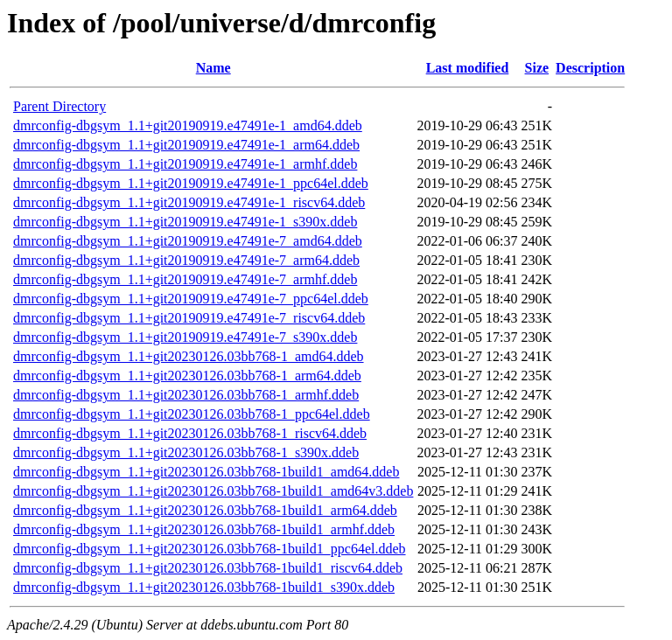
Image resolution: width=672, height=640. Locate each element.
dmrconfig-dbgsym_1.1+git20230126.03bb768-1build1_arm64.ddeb (205, 510)
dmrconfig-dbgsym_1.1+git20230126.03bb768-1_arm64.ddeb (187, 376)
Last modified (468, 68)
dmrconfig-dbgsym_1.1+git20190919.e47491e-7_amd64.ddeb (188, 241)
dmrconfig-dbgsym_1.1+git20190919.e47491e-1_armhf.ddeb (185, 164)
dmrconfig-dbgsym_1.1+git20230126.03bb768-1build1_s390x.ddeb (204, 587)
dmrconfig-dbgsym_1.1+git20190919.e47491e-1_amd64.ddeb (188, 125)
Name (213, 68)
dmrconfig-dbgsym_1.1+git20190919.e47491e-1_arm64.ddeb (186, 145)
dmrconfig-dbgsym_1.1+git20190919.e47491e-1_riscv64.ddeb (189, 202)
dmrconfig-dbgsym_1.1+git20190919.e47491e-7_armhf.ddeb (185, 279)
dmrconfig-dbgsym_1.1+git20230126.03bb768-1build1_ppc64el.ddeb (210, 549)
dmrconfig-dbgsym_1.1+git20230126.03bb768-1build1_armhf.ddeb (204, 529)
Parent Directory (59, 106)
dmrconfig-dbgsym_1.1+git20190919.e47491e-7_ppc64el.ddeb (191, 299)
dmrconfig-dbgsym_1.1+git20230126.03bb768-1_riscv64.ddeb (190, 433)
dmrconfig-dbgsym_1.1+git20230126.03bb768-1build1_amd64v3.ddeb (213, 491)
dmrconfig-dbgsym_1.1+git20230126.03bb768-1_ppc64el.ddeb (192, 414)
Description (590, 68)
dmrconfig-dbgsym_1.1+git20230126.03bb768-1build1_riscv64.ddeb (208, 568)
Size (537, 68)
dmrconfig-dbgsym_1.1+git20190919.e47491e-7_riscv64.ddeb (189, 318)
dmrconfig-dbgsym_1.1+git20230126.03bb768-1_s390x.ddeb (186, 452)
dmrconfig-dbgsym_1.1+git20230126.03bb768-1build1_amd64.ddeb (206, 472)
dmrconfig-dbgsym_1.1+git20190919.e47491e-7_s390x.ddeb (185, 337)
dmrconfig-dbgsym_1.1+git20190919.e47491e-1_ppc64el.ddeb (191, 183)
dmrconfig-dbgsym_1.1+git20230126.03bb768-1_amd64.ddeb (189, 356)
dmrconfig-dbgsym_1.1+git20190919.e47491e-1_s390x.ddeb (185, 222)
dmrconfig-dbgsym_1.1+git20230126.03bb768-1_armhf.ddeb (186, 395)
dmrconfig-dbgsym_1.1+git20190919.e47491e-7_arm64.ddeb (186, 260)
